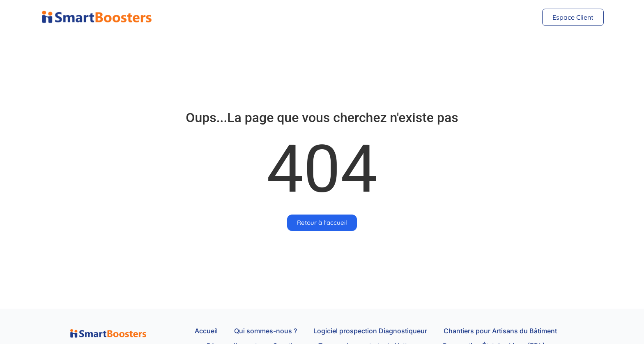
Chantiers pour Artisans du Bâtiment (500, 331)
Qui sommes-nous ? (266, 331)
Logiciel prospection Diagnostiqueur (370, 331)
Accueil (206, 331)
